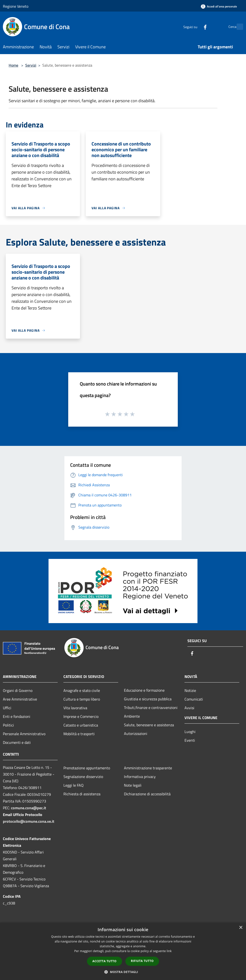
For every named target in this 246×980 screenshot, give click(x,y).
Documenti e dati (17, 742)
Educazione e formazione (144, 690)
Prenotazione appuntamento (87, 768)
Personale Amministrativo (24, 734)
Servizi (31, 65)
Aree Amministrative (20, 699)
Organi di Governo (18, 690)
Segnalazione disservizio (83, 777)
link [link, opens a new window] (169, 951)
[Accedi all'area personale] (219, 6)
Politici (8, 725)
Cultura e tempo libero (82, 699)
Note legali (133, 785)
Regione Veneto (16, 6)
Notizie (190, 690)
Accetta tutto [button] (105, 961)
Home (13, 65)
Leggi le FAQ (74, 785)
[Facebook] (195, 27)
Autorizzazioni (136, 733)
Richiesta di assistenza (82, 794)
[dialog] (123, 951)
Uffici (7, 708)
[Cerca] (237, 27)
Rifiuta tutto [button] (142, 961)
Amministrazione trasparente (148, 768)
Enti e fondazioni (17, 716)
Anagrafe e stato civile (82, 690)
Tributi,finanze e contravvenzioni (151, 708)
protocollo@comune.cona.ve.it (29, 821)
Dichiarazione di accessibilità (147, 794)
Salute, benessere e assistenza (149, 725)
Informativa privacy (140, 777)
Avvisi (189, 708)
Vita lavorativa (75, 708)
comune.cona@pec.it (29, 808)
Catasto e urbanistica (81, 725)
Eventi (190, 740)
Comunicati (194, 699)
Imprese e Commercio (81, 716)
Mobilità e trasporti (79, 734)
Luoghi (190, 732)
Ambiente (132, 716)
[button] (123, 972)
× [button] (241, 928)
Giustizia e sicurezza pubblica (148, 699)
